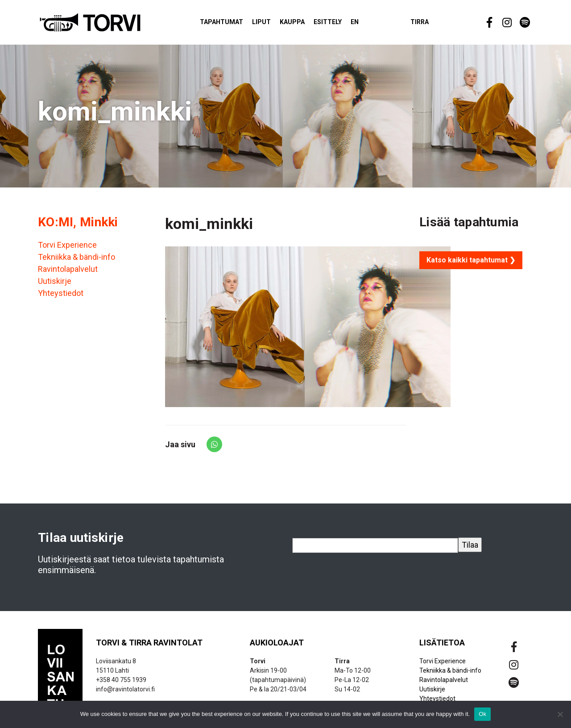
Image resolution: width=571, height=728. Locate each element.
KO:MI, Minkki (78, 226)
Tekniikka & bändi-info (77, 261)
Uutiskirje (55, 285)
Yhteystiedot (61, 297)
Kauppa (303, 24)
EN (365, 24)
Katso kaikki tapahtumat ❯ (471, 264)
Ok (482, 714)
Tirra (430, 24)
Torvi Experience (67, 249)
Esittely (338, 24)
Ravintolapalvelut (68, 273)
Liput (272, 24)
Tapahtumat (232, 24)
